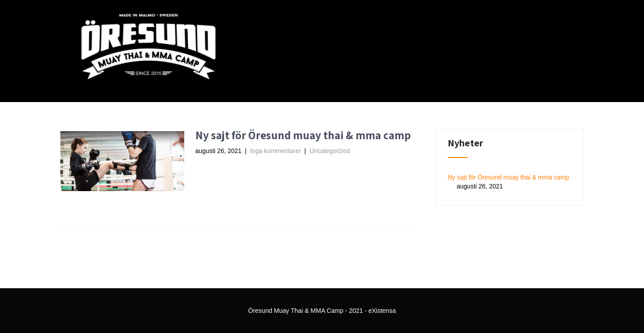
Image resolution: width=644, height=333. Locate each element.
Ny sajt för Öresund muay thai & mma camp (303, 135)
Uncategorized (330, 151)
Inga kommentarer (275, 151)
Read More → (224, 166)
